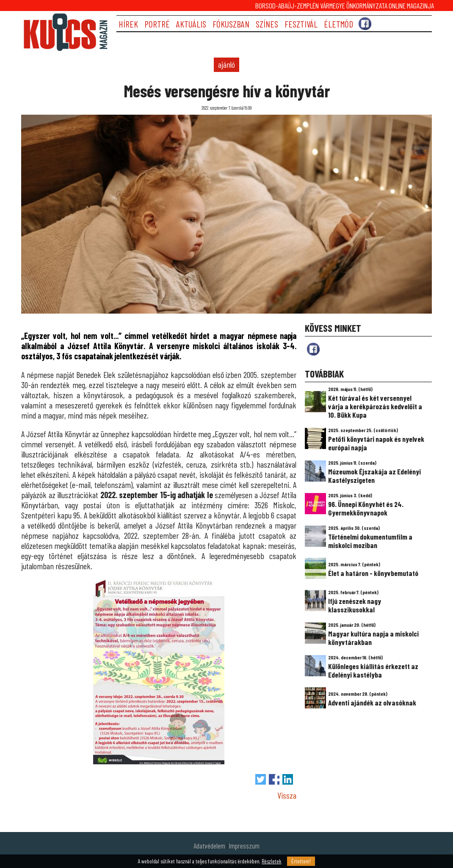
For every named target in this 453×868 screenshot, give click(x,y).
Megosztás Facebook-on (274, 779)
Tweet (261, 779)
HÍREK (128, 24)
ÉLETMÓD (338, 24)
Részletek (272, 861)
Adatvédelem (209, 846)
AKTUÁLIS (191, 24)
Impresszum (244, 846)
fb (313, 349)
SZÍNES (267, 24)
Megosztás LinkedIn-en (288, 779)
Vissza (287, 795)
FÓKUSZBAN (231, 24)
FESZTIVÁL (301, 24)
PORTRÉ (157, 24)
